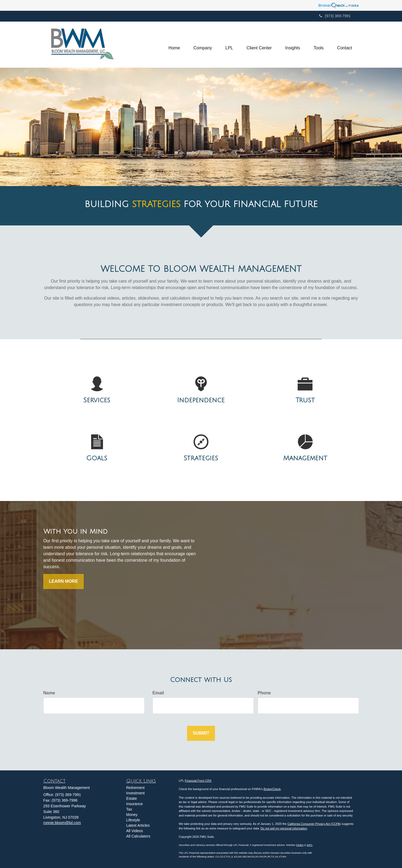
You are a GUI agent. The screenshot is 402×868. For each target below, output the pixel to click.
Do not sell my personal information (284, 828)
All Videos (135, 831)
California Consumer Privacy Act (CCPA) (314, 824)
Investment (135, 793)
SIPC (310, 845)
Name (49, 693)
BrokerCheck (272, 789)
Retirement (135, 788)
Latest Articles (138, 825)
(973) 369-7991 (335, 16)
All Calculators (138, 836)
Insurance (134, 804)
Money (132, 815)
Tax (129, 809)
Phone (264, 693)
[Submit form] (201, 733)
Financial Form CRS (198, 781)
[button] (203, 45)
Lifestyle (133, 820)
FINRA (300, 845)
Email (158, 693)
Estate (132, 798)
